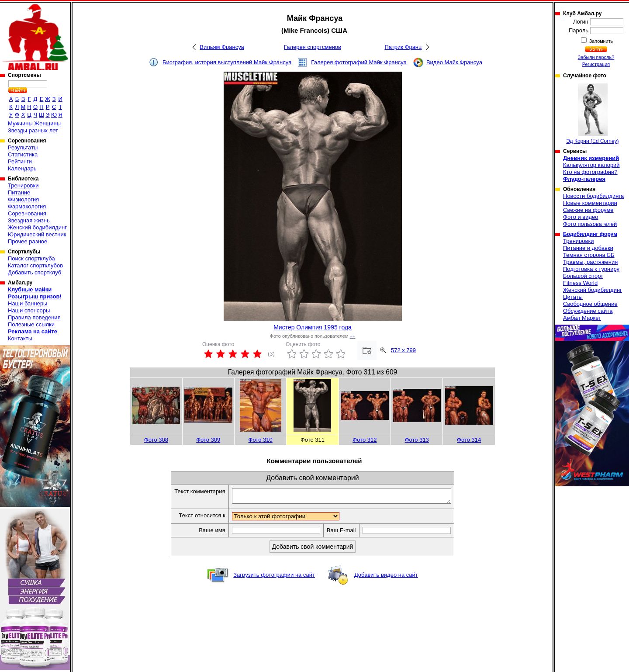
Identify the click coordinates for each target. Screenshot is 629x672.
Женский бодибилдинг (37, 227)
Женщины (47, 123)
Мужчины (20, 123)
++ (353, 336)
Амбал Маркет (582, 318)
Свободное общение (590, 304)
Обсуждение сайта (588, 311)
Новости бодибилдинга (593, 196)
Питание (19, 192)
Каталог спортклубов (35, 265)
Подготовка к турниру (591, 269)
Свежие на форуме (588, 210)
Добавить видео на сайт (386, 577)
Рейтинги (20, 161)
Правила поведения (34, 317)
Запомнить (601, 41)
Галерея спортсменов (313, 47)
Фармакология (27, 206)
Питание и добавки (588, 248)
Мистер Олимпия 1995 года (313, 327)
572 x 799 (403, 350)
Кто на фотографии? (590, 172)
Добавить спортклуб (35, 272)
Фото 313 (417, 440)
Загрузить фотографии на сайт (274, 577)
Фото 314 (469, 440)
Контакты (20, 338)
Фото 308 (156, 440)
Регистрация (596, 64)
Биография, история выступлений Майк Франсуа (227, 62)
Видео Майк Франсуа (454, 62)
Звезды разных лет (33, 130)
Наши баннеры (28, 303)
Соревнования (27, 213)
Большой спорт (583, 276)
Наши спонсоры (29, 310)
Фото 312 (365, 440)
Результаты (23, 147)
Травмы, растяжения (590, 262)
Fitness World (580, 283)
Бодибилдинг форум (590, 234)
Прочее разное (28, 241)
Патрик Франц (403, 47)
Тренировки (23, 185)
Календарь (22, 168)
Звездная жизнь (29, 220)
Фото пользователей (590, 224)
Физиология (23, 199)
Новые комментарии (590, 203)
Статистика (23, 154)
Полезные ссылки (31, 324)
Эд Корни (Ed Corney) (592, 114)
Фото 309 (208, 440)
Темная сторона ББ (589, 255)
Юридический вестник (37, 234)
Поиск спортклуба (31, 258)
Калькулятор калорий (591, 165)
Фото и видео (581, 217)
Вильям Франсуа (222, 47)
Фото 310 (261, 440)
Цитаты (573, 297)
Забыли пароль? (596, 57)
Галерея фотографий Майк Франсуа (359, 62)
